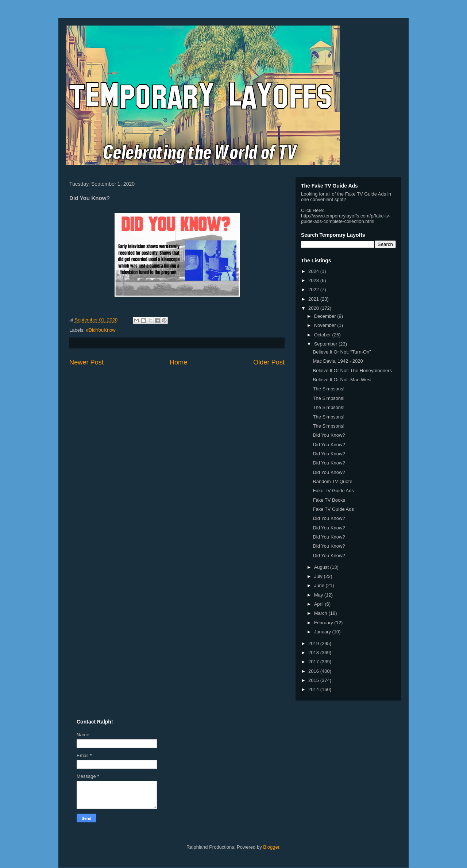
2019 (314, 643)
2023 (314, 280)
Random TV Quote (332, 481)
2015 (314, 680)
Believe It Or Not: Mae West (342, 380)
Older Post (269, 362)
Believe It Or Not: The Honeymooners (352, 371)
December (326, 316)
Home (179, 362)
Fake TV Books (329, 500)
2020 (314, 308)
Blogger (271, 847)
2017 (314, 662)
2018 (314, 653)
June (320, 585)
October (323, 335)
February (324, 623)
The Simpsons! (329, 389)
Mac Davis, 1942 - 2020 (338, 361)
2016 (314, 671)
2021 (314, 299)
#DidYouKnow (101, 330)
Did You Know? (329, 435)
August (322, 567)
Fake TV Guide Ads (333, 491)
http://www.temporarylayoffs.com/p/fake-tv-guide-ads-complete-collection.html (346, 219)
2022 (314, 290)
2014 (314, 689)
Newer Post (86, 362)
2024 (314, 271)
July (319, 576)
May (319, 595)
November (326, 325)
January (323, 632)
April (320, 604)
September (326, 344)
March (321, 613)
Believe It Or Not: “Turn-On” (342, 352)
